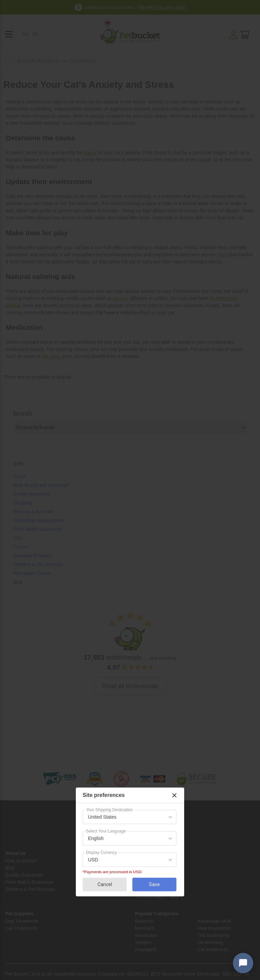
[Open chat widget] (243, 963)
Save (154, 884)
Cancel (105, 884)
